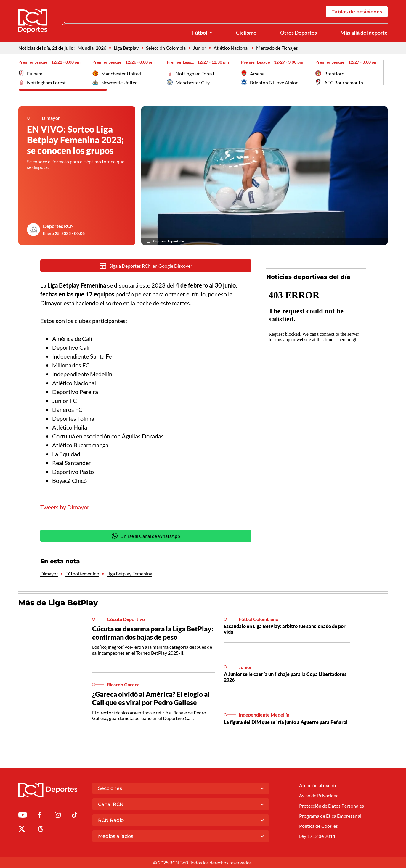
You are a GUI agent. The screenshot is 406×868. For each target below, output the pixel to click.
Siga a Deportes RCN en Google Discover (146, 266)
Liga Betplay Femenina (129, 574)
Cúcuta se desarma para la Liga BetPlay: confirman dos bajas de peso (153, 633)
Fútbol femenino (82, 574)
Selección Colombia (166, 48)
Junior (200, 48)
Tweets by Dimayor (65, 508)
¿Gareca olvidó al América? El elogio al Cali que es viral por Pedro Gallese (151, 698)
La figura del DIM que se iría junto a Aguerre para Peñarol (286, 722)
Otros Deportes (299, 33)
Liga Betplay (126, 48)
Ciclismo (246, 33)
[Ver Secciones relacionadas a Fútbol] (211, 33)
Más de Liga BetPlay (58, 603)
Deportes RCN (58, 226)
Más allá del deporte (364, 33)
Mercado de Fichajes (277, 48)
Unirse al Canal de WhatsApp (146, 536)
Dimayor (49, 574)
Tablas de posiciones (357, 12)
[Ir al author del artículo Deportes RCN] (33, 230)
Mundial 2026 (92, 48)
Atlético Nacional (231, 48)
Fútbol (200, 33)
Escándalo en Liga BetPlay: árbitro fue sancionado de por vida (285, 629)
